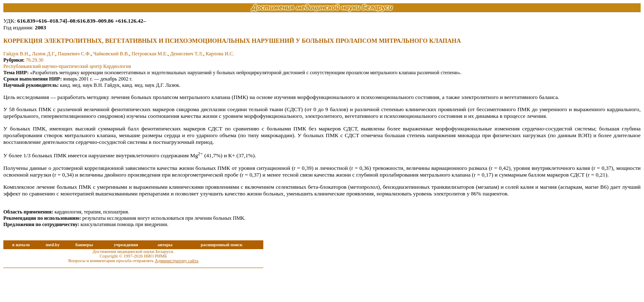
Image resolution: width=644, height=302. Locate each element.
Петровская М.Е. (150, 54)
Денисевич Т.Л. (187, 54)
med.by (53, 245)
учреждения (126, 245)
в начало (21, 245)
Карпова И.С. (220, 54)
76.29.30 (35, 60)
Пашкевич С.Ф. (74, 54)
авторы (165, 245)
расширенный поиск (222, 245)
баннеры (84, 245)
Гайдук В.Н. (16, 54)
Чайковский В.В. (111, 54)
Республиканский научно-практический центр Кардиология (67, 66)
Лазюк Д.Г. (44, 54)
